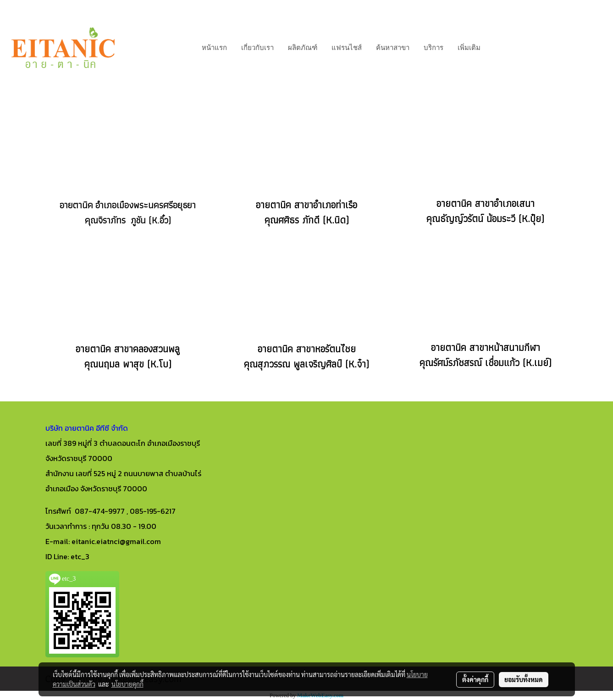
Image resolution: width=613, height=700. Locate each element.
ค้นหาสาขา (393, 48)
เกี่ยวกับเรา (257, 48)
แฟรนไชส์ (347, 48)
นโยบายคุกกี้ (127, 684)
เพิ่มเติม (469, 48)
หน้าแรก (214, 48)
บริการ (434, 48)
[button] (496, 48)
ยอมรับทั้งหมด (524, 679)
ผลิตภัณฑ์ (303, 48)
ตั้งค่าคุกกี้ (475, 679)
